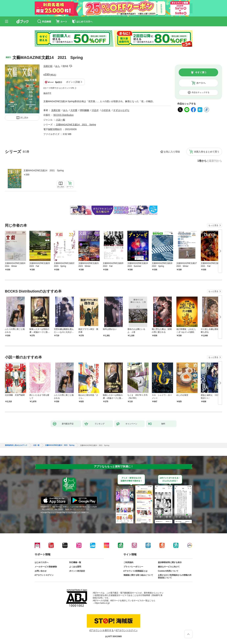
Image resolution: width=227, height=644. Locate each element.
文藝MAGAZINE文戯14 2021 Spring (44, 170)
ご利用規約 (128, 562)
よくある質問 (75, 567)
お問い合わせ (41, 571)
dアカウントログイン (44, 575)
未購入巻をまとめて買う (207, 152)
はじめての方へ (42, 562)
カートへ (201, 83)
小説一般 (60, 120)
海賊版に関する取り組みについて (138, 575)
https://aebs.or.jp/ (102, 603)
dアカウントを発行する (102, 630)
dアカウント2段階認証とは (135, 571)
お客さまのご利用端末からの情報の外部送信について (175, 576)
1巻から (202, 161)
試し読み (24, 118)
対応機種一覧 (75, 562)
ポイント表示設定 (77, 571)
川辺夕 (95, 110)
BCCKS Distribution (64, 115)
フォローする (71, 66)
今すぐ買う (201, 72)
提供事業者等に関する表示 (170, 562)
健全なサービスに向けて (169, 567)
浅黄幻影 (48, 66)
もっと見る (213, 225)
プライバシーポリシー (133, 567)
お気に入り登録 (172, 152)
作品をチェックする (201, 92)
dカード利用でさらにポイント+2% (59, 88)
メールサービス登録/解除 (46, 567)
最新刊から (215, 161)
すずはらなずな (121, 110)
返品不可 (47, 93)
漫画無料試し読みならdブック (16, 445)
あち (58, 66)
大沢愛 (74, 110)
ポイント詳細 (73, 82)
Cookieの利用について (168, 571)
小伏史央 (106, 110)
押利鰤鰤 (84, 110)
